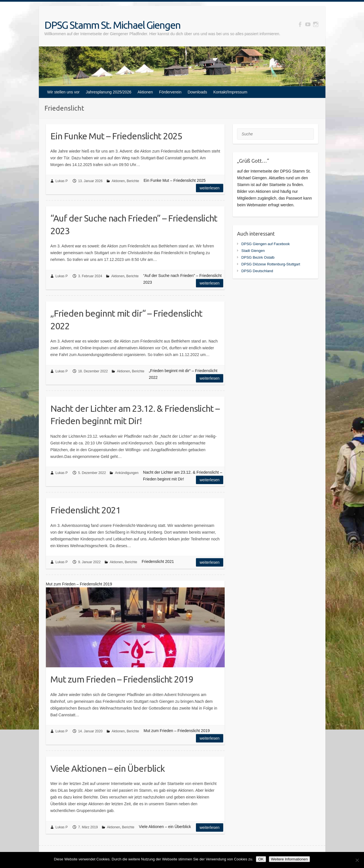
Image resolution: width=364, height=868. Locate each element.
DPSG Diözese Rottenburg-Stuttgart (271, 264)
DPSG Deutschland (257, 271)
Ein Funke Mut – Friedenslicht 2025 (116, 136)
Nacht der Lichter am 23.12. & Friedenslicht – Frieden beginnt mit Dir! (135, 415)
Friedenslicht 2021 (85, 510)
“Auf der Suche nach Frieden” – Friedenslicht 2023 (134, 224)
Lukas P (62, 181)
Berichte (133, 181)
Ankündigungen (127, 473)
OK (261, 859)
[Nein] (357, 860)
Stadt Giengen (253, 251)
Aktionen (145, 92)
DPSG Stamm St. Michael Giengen (112, 25)
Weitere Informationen (290, 859)
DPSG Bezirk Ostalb (258, 257)
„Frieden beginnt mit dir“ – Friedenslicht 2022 (126, 320)
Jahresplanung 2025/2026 (109, 92)
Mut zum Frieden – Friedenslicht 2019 (122, 679)
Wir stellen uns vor (63, 92)
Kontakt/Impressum (230, 92)
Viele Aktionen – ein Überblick (108, 768)
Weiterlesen (210, 188)
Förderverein (170, 92)
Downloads (197, 92)
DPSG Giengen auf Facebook (265, 244)
